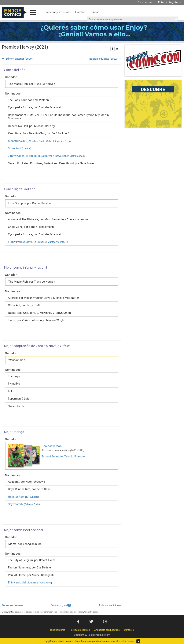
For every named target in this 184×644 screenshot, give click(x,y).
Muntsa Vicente (56, 242)
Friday (12, 242)
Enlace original (61, 605)
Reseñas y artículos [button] (58, 12)
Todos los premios (13, 605)
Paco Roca (45, 583)
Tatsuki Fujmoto (75, 456)
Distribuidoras (58, 630)
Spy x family (16, 504)
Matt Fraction (77, 156)
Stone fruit (15, 148)
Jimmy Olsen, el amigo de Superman (31, 156)
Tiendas (94, 12)
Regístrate (175, 2)
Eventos (80, 12)
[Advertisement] (153, 155)
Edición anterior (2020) (17, 59)
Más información (125, 641)
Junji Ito (34, 497)
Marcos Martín (25, 242)
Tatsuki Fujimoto (52, 456)
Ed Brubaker (40, 242)
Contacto (129, 630)
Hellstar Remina (18, 497)
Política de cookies (80, 630)
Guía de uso (145, 2)
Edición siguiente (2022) (105, 59)
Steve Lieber (62, 156)
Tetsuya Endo (32, 504)
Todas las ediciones (110, 605)
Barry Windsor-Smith (34, 141)
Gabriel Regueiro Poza (58, 141)
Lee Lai (26, 149)
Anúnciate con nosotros (107, 630)
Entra (161, 2)
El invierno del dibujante (23, 583)
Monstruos (15, 141)
